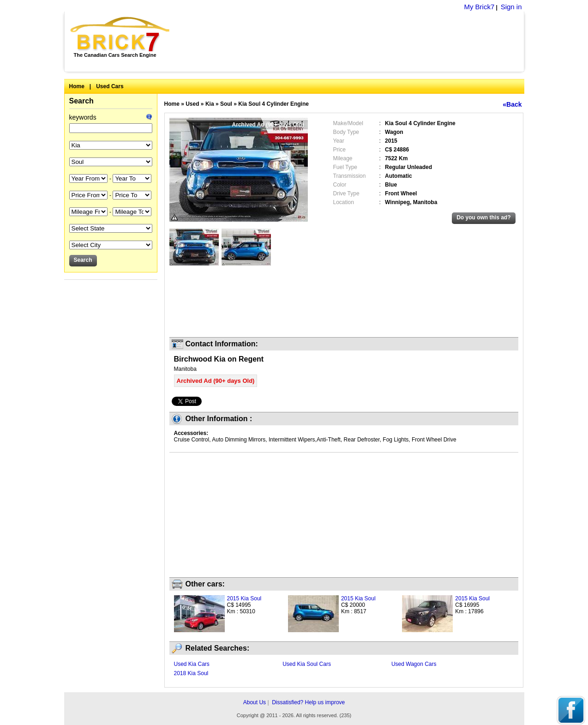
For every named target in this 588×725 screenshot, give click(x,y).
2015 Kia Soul (244, 598)
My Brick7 (479, 7)
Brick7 (121, 34)
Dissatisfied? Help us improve (308, 702)
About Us (255, 702)
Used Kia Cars (192, 664)
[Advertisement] (352, 42)
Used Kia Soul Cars (307, 664)
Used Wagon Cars (414, 664)
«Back (512, 104)
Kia (210, 104)
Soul (226, 104)
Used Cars (110, 86)
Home (77, 86)
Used (192, 104)
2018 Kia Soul (191, 673)
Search (81, 101)
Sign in (511, 7)
